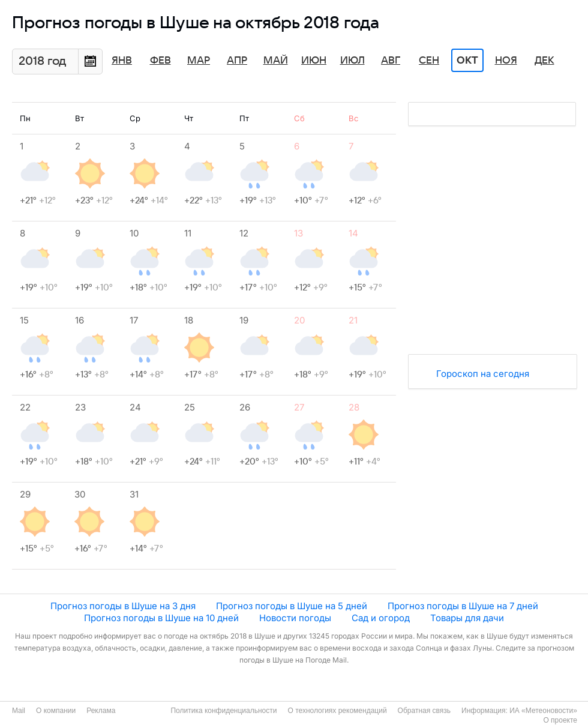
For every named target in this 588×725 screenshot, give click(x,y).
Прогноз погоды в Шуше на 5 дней (292, 606)
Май (276, 61)
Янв (122, 61)
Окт (467, 61)
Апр (237, 61)
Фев (160, 61)
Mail (19, 711)
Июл (352, 61)
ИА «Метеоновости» (543, 711)
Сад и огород (381, 618)
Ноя (506, 61)
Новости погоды (295, 618)
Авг (391, 61)
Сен (429, 61)
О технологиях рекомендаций (337, 711)
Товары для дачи (467, 618)
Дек (544, 61)
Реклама (101, 711)
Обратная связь (424, 711)
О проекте (560, 720)
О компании (56, 711)
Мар (199, 61)
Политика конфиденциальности (223, 711)
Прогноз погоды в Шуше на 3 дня (123, 606)
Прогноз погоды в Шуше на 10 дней (161, 618)
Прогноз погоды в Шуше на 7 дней (463, 606)
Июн (314, 61)
